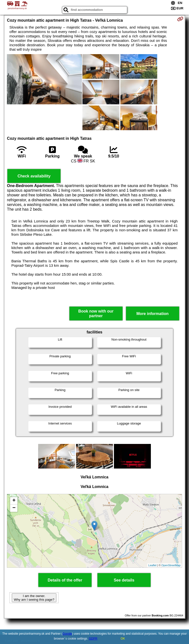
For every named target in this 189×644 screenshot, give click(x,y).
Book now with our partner (96, 314)
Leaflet (152, 565)
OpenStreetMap (171, 565)
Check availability (34, 176)
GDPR (93, 639)
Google (67, 634)
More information (152, 314)
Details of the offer (65, 580)
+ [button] (14, 501)
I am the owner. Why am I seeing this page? (34, 598)
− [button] (14, 508)
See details (124, 580)
